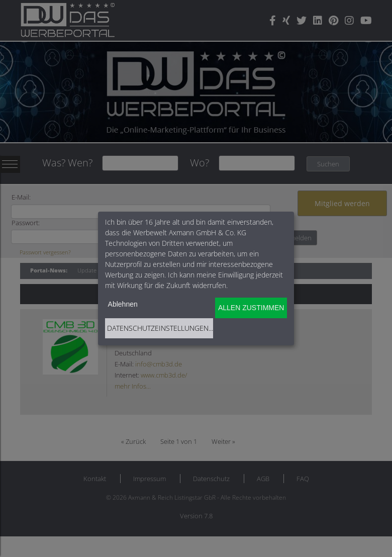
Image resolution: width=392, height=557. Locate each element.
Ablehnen (123, 304)
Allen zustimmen (251, 308)
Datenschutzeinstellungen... (160, 328)
